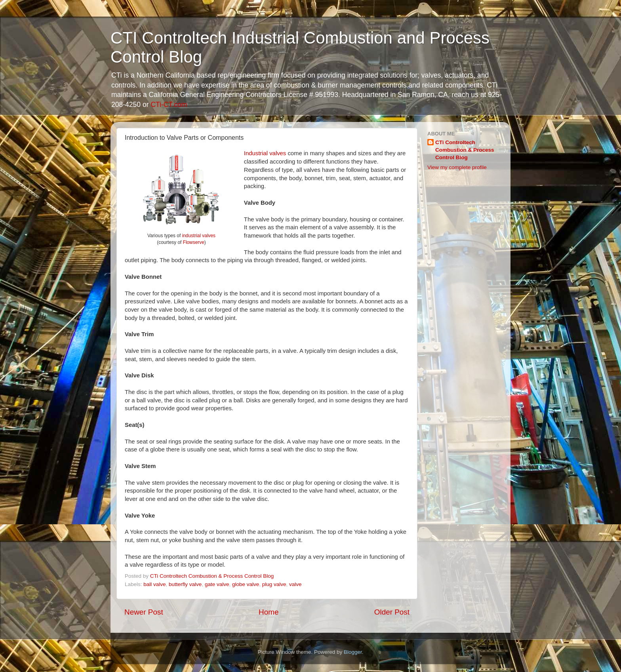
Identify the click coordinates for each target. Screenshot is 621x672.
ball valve (154, 584)
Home (269, 612)
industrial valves (199, 236)
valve (295, 584)
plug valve (274, 584)
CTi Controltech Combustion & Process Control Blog (465, 150)
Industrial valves (265, 153)
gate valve (217, 584)
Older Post (392, 612)
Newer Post (144, 612)
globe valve (246, 584)
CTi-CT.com (169, 105)
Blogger (353, 652)
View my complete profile (457, 167)
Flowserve (194, 242)
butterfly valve (185, 584)
